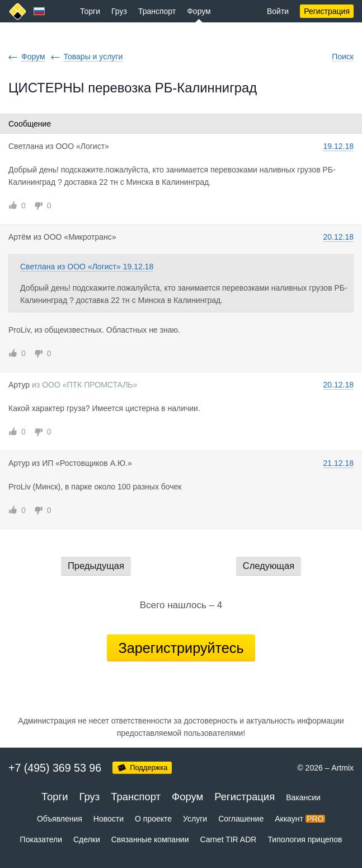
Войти (278, 11)
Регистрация (327, 11)
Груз (119, 11)
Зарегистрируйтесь (181, 648)
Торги (90, 11)
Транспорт (157, 11)
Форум (199, 11)
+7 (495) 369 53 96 (55, 768)
